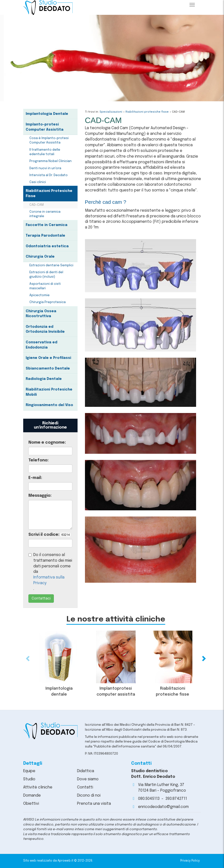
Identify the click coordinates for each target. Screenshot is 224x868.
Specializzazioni (111, 112)
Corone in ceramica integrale (45, 214)
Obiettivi (31, 804)
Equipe (29, 771)
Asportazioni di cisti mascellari (45, 286)
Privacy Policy (190, 861)
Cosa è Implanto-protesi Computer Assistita (49, 140)
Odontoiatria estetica (47, 246)
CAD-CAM (37, 205)
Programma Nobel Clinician (51, 161)
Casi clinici (38, 182)
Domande (32, 796)
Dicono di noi (89, 796)
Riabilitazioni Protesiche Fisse (49, 194)
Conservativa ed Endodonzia (41, 345)
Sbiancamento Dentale (48, 369)
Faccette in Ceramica (47, 225)
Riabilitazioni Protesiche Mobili (49, 392)
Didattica (86, 771)
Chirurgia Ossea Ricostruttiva (41, 314)
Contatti (85, 787)
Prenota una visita (94, 804)
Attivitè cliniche (38, 787)
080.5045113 (149, 799)
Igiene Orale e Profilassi (48, 358)
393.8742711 (176, 799)
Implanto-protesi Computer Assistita (45, 127)
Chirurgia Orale (40, 257)
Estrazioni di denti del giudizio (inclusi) (46, 275)
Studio (29, 779)
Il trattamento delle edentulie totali (45, 152)
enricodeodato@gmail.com (163, 807)
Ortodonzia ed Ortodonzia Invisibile (45, 329)
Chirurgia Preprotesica (48, 302)
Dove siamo (88, 779)
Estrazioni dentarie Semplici (51, 265)
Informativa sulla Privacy (49, 580)
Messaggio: (40, 496)
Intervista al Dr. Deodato (49, 175)
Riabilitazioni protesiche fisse (147, 112)
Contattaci (41, 599)
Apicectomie (40, 295)
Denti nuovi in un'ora (45, 168)
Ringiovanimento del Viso (49, 405)
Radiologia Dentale (44, 379)
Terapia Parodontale (45, 236)
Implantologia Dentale (47, 114)
